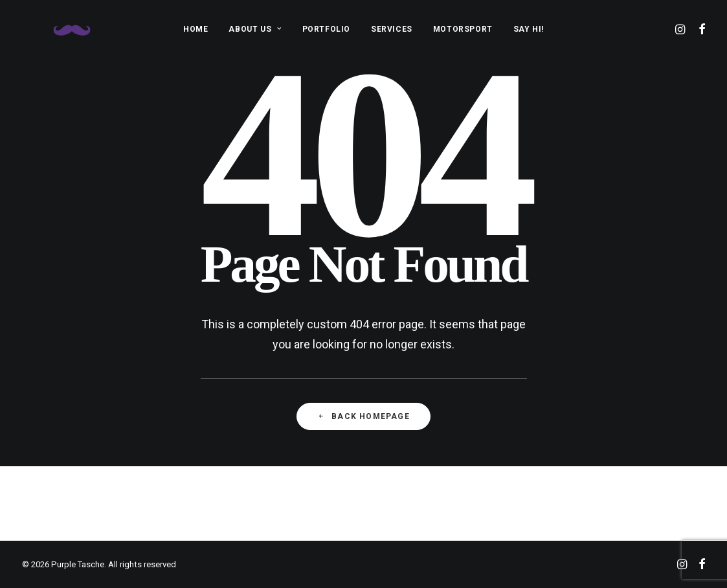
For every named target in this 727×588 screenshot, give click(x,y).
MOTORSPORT (463, 29)
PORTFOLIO (326, 29)
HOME (196, 29)
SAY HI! (529, 29)
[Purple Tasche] (57, 29)
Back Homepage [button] (363, 416)
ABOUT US (255, 29)
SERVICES (392, 29)
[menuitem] (196, 29)
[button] (681, 29)
